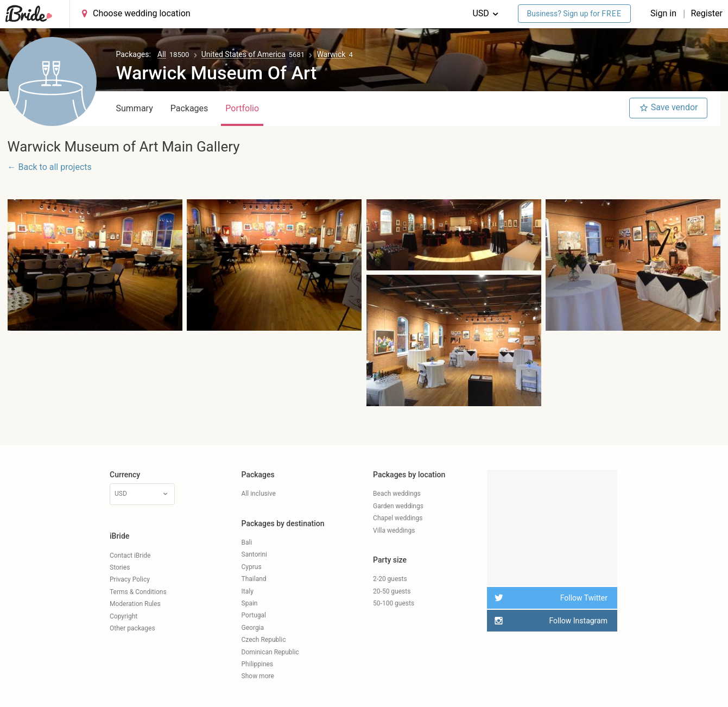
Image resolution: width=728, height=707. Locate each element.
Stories (120, 567)
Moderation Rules (135, 604)
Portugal (254, 615)
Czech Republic (264, 640)
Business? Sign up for (575, 14)
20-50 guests (392, 591)
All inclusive (259, 494)
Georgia (253, 628)
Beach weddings (397, 494)
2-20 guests (390, 579)
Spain (250, 603)
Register (707, 13)
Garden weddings (398, 506)
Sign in (664, 13)
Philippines (258, 664)
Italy (248, 591)
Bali (247, 542)
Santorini (254, 554)
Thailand (254, 579)
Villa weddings (394, 531)
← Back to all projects (50, 167)
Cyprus (252, 567)
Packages (189, 108)
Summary (135, 108)
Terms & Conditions (138, 592)
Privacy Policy (130, 579)
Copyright (124, 616)
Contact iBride (130, 555)
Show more (258, 676)
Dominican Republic (270, 652)
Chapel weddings (398, 518)
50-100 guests (394, 603)
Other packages (132, 628)
